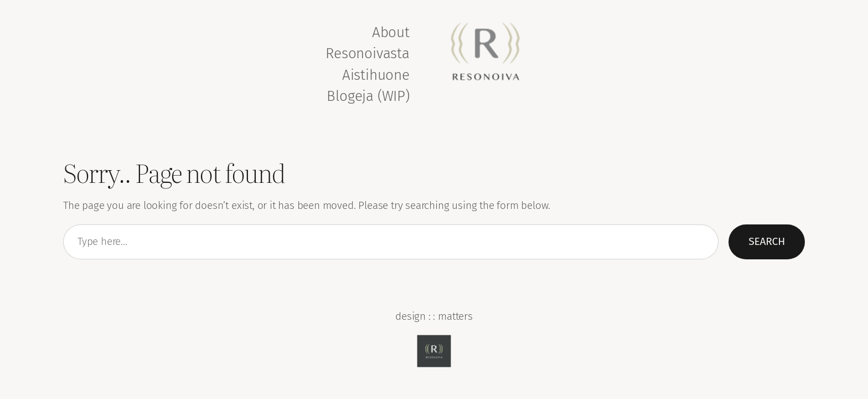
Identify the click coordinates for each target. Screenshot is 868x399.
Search (767, 241)
